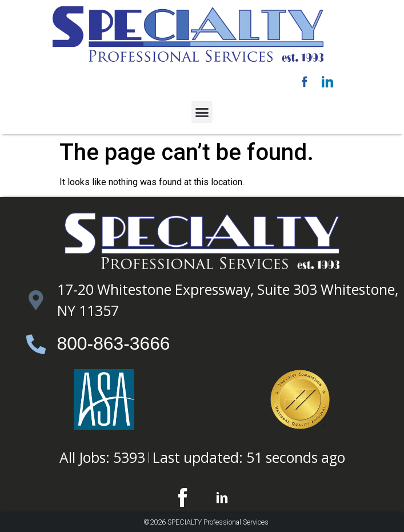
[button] (202, 112)
